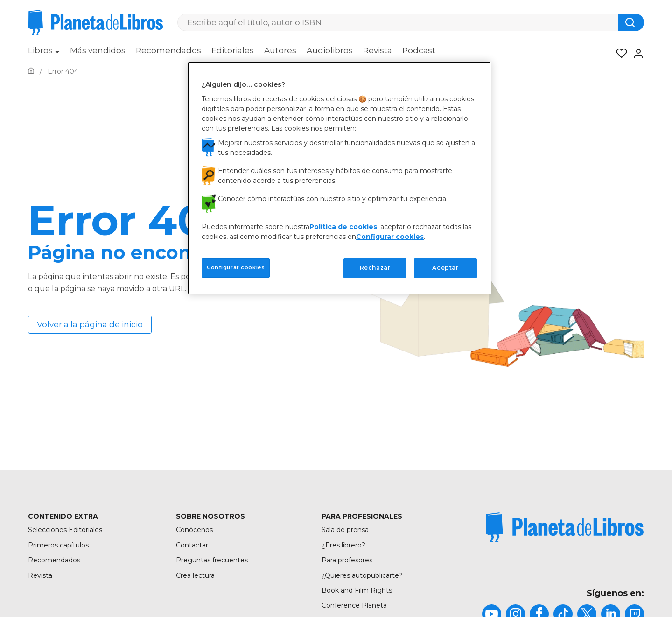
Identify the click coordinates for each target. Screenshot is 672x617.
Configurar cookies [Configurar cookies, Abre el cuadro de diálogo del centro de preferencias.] (236, 267)
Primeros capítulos (58, 545)
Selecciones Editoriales (65, 530)
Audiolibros (330, 50)
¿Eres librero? (343, 545)
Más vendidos (98, 50)
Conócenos (194, 530)
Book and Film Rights (357, 590)
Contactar (192, 545)
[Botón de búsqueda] (631, 22)
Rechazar (375, 268)
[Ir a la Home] (31, 71)
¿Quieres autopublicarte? (362, 575)
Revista (378, 50)
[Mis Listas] (619, 54)
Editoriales (233, 50)
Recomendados (168, 50)
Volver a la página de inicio (90, 324)
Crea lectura (195, 575)
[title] (565, 527)
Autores (280, 50)
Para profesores (347, 560)
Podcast (419, 50)
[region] (339, 178)
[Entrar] (636, 54)
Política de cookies (343, 227)
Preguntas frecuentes (212, 560)
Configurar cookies (390, 237)
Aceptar (445, 268)
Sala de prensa (345, 530)
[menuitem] (44, 54)
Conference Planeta (354, 605)
